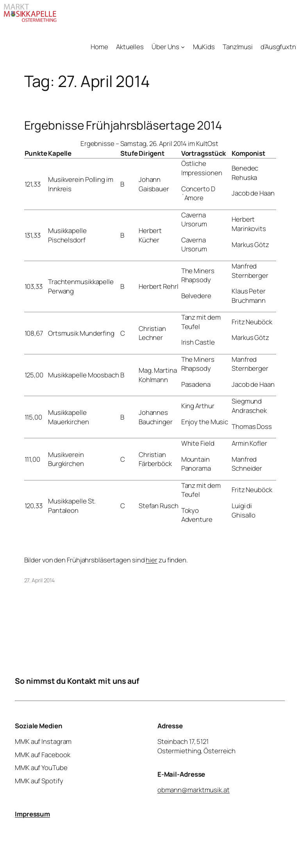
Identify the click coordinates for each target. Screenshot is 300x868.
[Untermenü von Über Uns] (183, 47)
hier (152, 560)
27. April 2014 (40, 580)
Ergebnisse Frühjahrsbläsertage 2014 (123, 125)
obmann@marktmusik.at (194, 790)
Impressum (32, 814)
